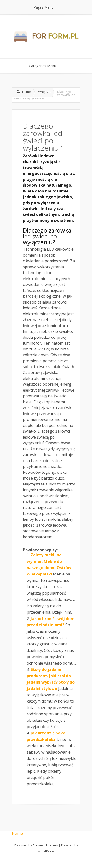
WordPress (46, 851)
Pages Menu (47, 7)
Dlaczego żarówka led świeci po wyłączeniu (47, 236)
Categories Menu (46, 66)
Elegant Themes (45, 845)
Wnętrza (44, 92)
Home (26, 92)
